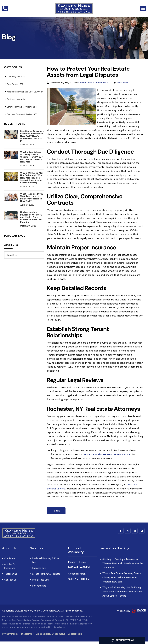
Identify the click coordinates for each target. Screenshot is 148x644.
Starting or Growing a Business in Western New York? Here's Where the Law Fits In (32, 136)
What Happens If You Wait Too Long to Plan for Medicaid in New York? (32, 198)
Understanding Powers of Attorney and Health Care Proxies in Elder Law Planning (31, 217)
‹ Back (56, 511)
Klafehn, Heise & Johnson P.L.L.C (95, 83)
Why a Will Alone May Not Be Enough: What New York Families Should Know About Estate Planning (32, 178)
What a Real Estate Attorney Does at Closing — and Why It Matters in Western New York (32, 157)
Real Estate (123, 83)
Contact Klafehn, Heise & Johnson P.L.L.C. (108, 454)
